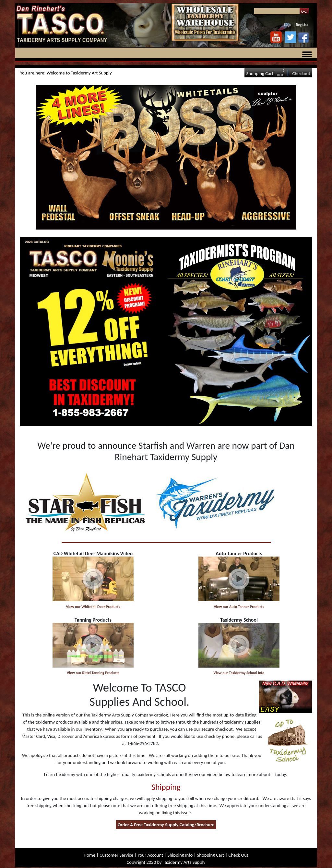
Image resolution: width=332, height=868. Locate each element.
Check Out (238, 855)
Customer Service (116, 855)
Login (288, 25)
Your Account (150, 855)
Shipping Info (180, 855)
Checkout (301, 73)
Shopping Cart (260, 73)
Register (302, 25)
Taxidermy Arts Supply (184, 862)
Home (89, 855)
